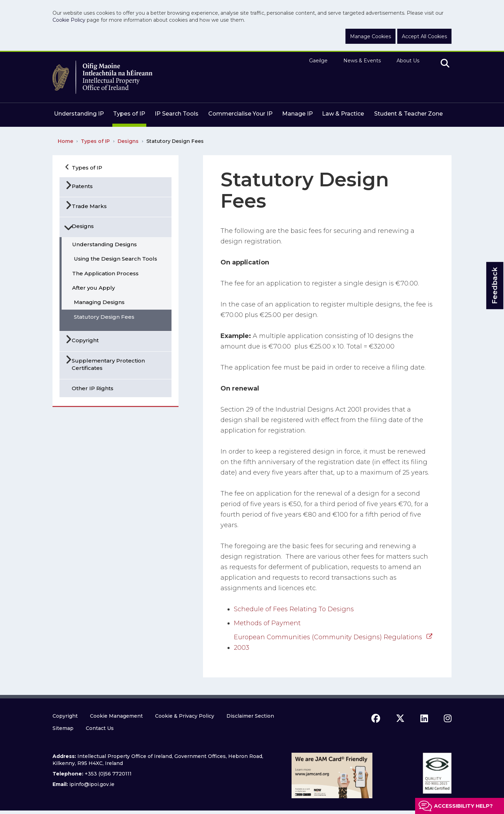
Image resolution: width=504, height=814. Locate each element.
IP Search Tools (177, 114)
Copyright (65, 716)
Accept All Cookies (424, 36)
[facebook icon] (376, 718)
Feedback (495, 286)
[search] (445, 64)
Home (65, 141)
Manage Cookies (370, 36)
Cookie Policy (69, 20)
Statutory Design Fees (175, 141)
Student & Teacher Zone (408, 114)
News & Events (362, 61)
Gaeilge (318, 61)
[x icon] (400, 718)
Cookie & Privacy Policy (185, 716)
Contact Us (100, 728)
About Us (408, 61)
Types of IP (129, 114)
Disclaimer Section (250, 716)
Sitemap (63, 728)
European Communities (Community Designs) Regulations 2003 (328, 642)
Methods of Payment (267, 623)
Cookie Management (116, 716)
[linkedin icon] (424, 718)
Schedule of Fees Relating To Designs (294, 609)
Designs (128, 141)
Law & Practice (343, 114)
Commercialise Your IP (240, 114)
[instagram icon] (448, 718)
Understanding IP (79, 114)
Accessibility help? (463, 806)
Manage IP (297, 114)
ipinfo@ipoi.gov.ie (92, 784)
